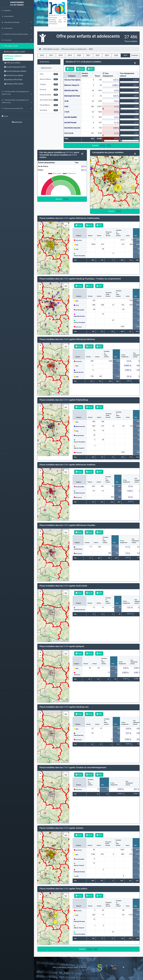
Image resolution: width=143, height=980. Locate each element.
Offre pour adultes (12, 63)
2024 (116, 55)
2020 (79, 55)
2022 (98, 55)
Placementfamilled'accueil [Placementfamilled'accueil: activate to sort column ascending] (109, 234)
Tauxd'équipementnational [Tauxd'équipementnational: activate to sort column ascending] (135, 541)
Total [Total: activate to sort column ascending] (136, 236)
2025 (125, 55)
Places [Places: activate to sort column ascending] (97, 76)
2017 (51, 55)
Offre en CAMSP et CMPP (15, 52)
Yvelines (49, 84)
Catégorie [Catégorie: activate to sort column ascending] (79, 236)
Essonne (49, 90)
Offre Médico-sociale (51, 49)
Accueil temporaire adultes (15, 71)
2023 (107, 55)
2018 (60, 55)
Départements (46, 68)
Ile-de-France (44, 62)
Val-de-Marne (49, 105)
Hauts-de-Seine (49, 95)
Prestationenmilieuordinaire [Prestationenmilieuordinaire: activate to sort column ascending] (119, 233)
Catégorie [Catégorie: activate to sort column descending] (72, 76)
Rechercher (17, 122)
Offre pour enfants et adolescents (13, 57)
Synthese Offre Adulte (14, 84)
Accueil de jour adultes (14, 75)
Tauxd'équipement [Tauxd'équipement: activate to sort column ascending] (125, 356)
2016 (42, 55)
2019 (70, 55)
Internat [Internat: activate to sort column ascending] (99, 236)
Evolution (135, 55)
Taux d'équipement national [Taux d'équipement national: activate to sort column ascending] (127, 75)
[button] (93, 159)
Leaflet (126, 208)
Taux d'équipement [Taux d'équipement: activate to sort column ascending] (108, 75)
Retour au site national (59, 967)
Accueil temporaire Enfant (15, 67)
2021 (88, 55)
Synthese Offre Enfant (13, 80)
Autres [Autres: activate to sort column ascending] (128, 236)
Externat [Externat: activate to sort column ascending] (90, 236)
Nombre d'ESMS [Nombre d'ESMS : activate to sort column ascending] (85, 75)
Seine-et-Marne (49, 79)
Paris (49, 74)
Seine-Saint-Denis (49, 100)
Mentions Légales (73, 967)
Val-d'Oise (49, 110)
